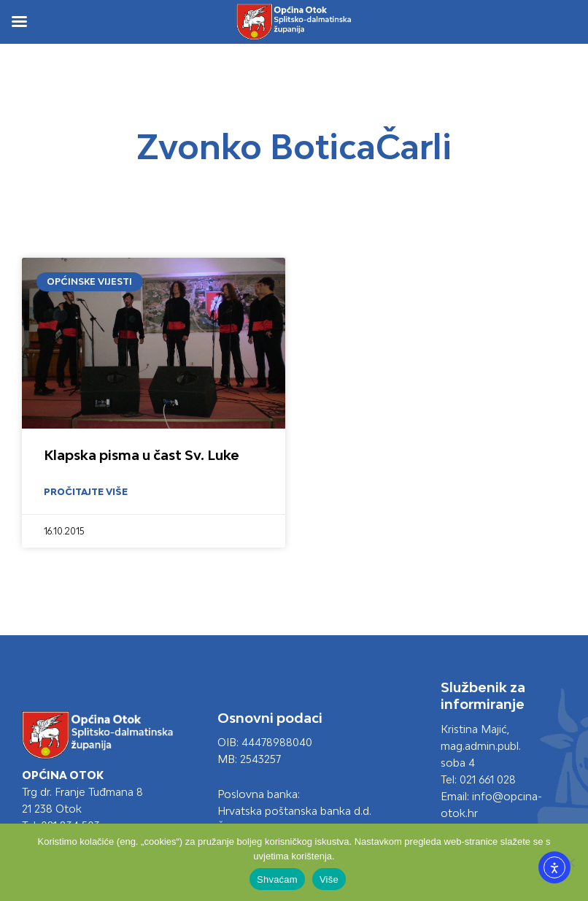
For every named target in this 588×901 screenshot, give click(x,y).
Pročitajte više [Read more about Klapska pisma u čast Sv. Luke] (86, 492)
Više (329, 879)
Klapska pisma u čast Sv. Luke (142, 455)
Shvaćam (277, 879)
